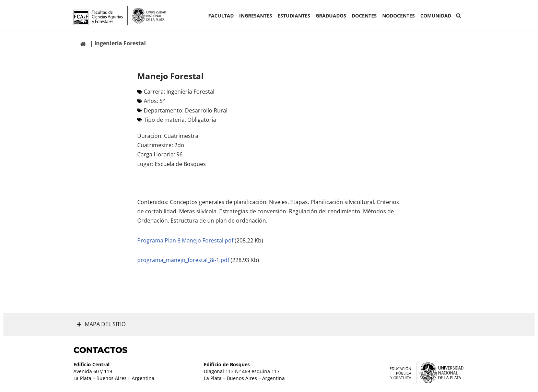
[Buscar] (459, 16)
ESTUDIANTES (294, 16)
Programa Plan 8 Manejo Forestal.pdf (186, 240)
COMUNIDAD (436, 16)
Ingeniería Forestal (120, 43)
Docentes (364, 16)
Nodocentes (399, 16)
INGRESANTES (256, 16)
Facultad (221, 16)
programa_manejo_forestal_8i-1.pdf (184, 260)
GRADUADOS (331, 16)
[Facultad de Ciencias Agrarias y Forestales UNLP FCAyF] (120, 16)
